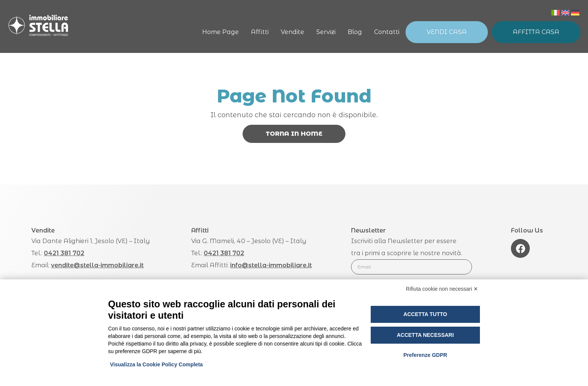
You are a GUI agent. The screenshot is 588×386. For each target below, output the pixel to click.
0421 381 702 (64, 253)
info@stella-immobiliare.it (271, 265)
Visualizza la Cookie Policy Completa (156, 364)
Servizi (326, 32)
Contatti (387, 32)
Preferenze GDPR (425, 355)
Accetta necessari (425, 335)
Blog (355, 32)
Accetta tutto (426, 314)
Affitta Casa (536, 32)
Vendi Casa (447, 32)
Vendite (292, 32)
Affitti (260, 32)
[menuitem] (556, 12)
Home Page (220, 32)
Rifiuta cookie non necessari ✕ (442, 289)
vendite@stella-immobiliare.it (97, 265)
